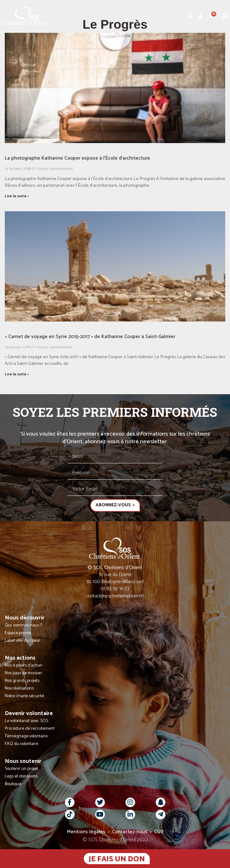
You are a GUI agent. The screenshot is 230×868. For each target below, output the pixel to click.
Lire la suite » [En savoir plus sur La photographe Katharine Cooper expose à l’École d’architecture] (17, 196)
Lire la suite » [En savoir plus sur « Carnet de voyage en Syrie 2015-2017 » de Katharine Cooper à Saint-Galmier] (17, 374)
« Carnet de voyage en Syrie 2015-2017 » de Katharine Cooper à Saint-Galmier (90, 337)
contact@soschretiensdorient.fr (115, 596)
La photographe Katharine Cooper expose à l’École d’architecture (77, 158)
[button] (225, 16)
